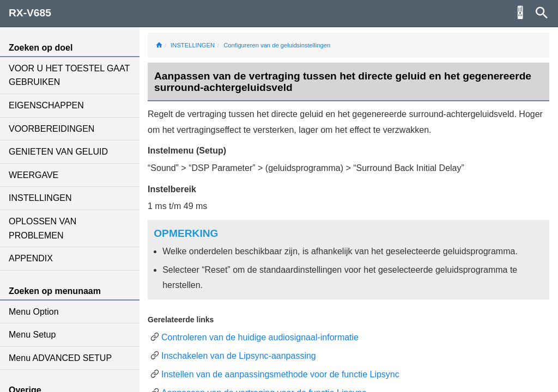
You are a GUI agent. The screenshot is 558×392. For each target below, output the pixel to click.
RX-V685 (30, 13)
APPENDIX (31, 258)
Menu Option (34, 312)
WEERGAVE (34, 175)
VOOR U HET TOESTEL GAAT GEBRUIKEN (69, 75)
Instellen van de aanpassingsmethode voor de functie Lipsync (280, 374)
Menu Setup (32, 335)
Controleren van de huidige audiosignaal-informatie (260, 337)
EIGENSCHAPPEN (46, 105)
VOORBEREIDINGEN (51, 129)
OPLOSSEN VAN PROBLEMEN (43, 228)
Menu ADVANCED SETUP (60, 358)
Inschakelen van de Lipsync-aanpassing (239, 356)
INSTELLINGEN (40, 198)
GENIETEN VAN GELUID (58, 152)
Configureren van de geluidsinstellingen (277, 45)
